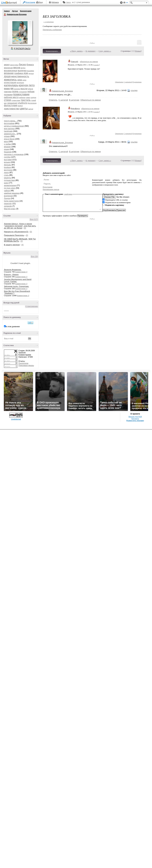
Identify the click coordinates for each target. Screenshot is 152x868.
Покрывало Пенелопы (14, 235)
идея (24, 80)
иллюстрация (10, 82)
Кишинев (8, 152)
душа (7, 76)
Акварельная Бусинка (5, 15)
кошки (7, 149)
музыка (7, 162)
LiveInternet (10, 3)
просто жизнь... (10, 121)
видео (23, 68)
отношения (23, 92)
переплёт (8, 204)
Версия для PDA (135, 417)
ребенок (22, 97)
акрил (7, 65)
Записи (7, 11)
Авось (68, 2)
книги (6, 183)
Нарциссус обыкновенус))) (16, 232)
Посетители (23, 363)
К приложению (32, 306)
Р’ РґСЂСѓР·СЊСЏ (22, 49)
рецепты (8, 178)
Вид (125, 3)
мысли (24, 89)
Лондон (7, 198)
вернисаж (8, 68)
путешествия (9, 180)
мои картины (9, 129)
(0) (25, 228)
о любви (7, 144)
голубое (7, 157)
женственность (20, 76)
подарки (8, 94)
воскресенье (11, 70)
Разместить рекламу (135, 421)
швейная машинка (12, 193)
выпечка (22, 70)
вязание (9, 73)
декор (6, 173)
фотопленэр (32, 103)
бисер (22, 65)
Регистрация (30, 2)
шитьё (31, 109)
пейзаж (31, 92)
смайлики (68, 194)
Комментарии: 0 (21, 272)
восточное (8, 170)
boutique (7, 167)
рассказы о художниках (14, 154)
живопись (10, 80)
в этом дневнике (13, 327)
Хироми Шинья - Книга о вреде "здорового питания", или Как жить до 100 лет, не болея (20, 226)
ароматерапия (10, 185)
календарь (11, 85)
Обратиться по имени (91, 100)
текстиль (26, 100)
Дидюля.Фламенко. (13, 270)
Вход (41, 2)
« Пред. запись (76, 51)
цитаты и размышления (14, 126)
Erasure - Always (11, 275)
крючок (23, 85)
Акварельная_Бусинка (62, 91)
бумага (30, 65)
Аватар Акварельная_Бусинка (20, 33)
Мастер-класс (10, 209)
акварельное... (10, 134)
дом (26, 73)
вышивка (31, 71)
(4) (22, 245)
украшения (12, 103)
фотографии (9, 123)
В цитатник (137, 82)
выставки (8, 160)
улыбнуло (23, 103)
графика (19, 73)
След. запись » (105, 51)
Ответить (119, 82)
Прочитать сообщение (52, 30)
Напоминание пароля (51, 189)
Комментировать (52, 51)
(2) (22, 241)
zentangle (8, 206)
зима (20, 80)
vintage (7, 136)
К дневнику (91, 51)
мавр (7, 89)
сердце (33, 97)
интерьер (20, 83)
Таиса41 (75, 62)
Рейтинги (55, 2)
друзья (31, 73)
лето (32, 85)
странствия (16, 100)
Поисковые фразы (26, 366)
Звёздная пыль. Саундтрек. (16, 286)
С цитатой (128, 82)
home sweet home (11, 201)
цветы (24, 108)
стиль (6, 175)
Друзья (15, 11)
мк (12, 88)
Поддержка (121, 3)
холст (20, 106)
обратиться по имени (89, 62)
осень (15, 91)
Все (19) (34, 256)
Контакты (135, 419)
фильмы (8, 165)
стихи (7, 100)
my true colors (10, 188)
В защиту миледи (12, 245)
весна (17, 68)
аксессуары (14, 65)
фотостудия (11, 105)
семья (28, 98)
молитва (17, 89)
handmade (8, 131)
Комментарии (26, 11)
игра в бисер (9, 139)
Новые (138, 51)
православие (21, 94)
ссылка (96, 65)
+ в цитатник (48, 22)
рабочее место (11, 97)
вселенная (8, 196)
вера (6, 142)
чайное (7, 191)
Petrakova (75, 108)
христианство (12, 109)
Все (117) (34, 219)
